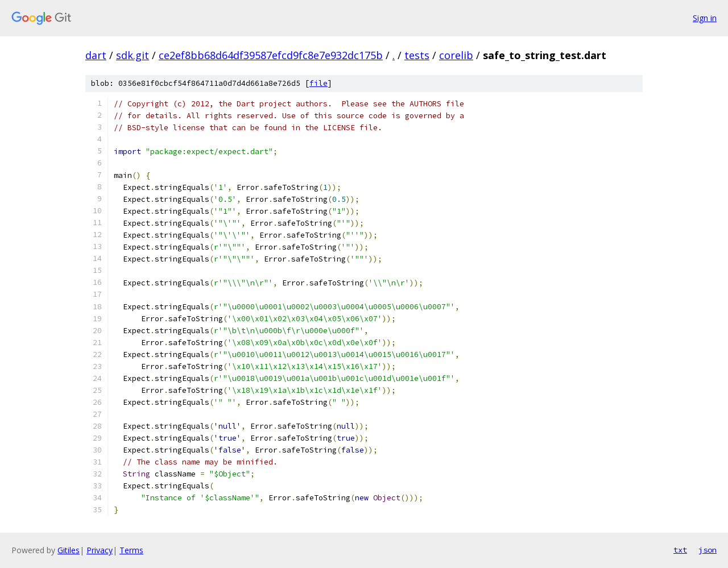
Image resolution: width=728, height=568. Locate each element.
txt (680, 550)
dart (96, 55)
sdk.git (133, 55)
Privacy (100, 550)
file (318, 83)
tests (417, 55)
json (708, 550)
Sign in (705, 18)
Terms (131, 550)
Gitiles (69, 550)
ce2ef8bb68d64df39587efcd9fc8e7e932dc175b (271, 55)
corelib (456, 55)
